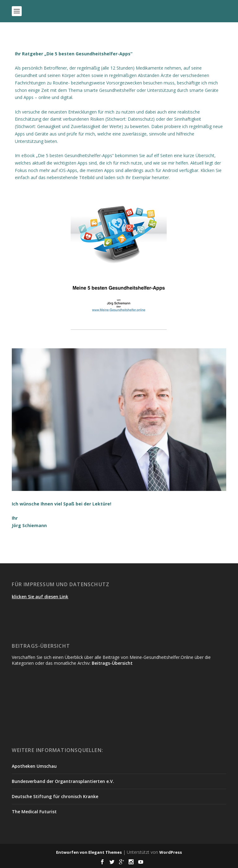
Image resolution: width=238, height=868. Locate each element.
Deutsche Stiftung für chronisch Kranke (55, 796)
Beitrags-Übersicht (112, 663)
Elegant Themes (105, 852)
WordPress (171, 852)
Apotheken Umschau (34, 766)
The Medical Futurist (34, 812)
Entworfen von (72, 852)
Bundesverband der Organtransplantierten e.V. (63, 781)
